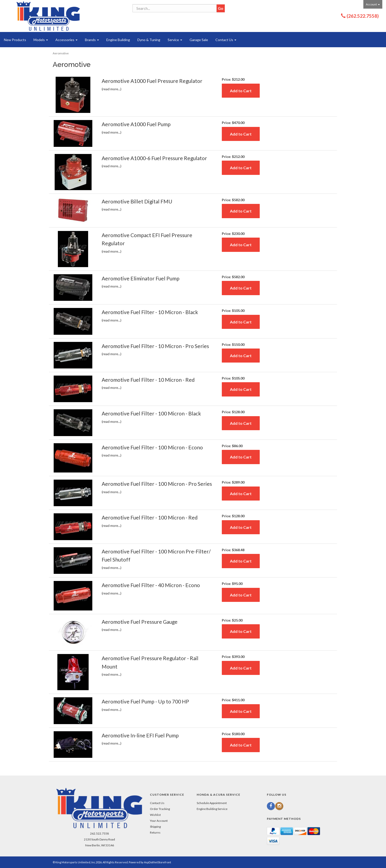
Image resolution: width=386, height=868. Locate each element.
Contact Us (226, 40)
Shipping (155, 827)
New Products (15, 40)
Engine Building (118, 40)
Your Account (159, 821)
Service (175, 40)
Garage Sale (199, 40)
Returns (155, 832)
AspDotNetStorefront (158, 862)
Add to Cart (241, 91)
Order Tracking (160, 809)
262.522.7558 (99, 833)
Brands (92, 40)
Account (373, 4)
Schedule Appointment (212, 803)
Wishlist (155, 815)
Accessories (66, 40)
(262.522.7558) (363, 16)
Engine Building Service (212, 809)
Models (41, 40)
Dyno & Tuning (149, 40)
